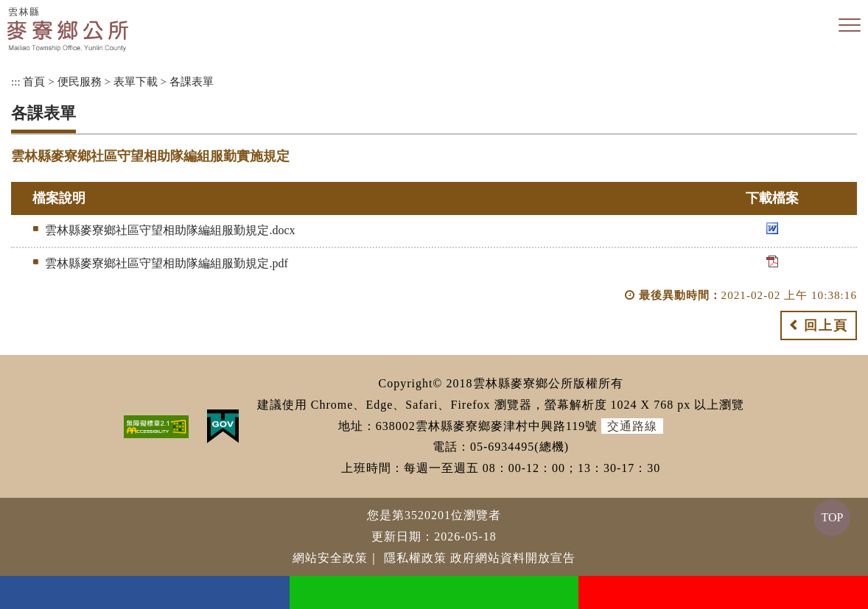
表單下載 (136, 81)
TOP (832, 517)
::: (16, 81)
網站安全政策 (330, 558)
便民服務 (80, 81)
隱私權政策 (415, 558)
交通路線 (632, 426)
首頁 (34, 81)
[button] (850, 26)
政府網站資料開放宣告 (513, 558)
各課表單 (192, 81)
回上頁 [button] (826, 325)
